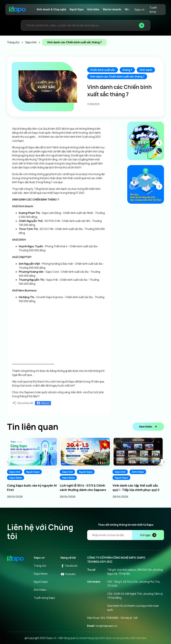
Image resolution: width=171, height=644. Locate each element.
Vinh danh (146, 70)
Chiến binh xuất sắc (103, 70)
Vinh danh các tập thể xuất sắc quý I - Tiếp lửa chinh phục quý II (136, 488)
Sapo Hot (15, 472)
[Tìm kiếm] (142, 25)
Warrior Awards (112, 9)
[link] (29, 213)
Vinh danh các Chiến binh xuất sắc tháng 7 (117, 77)
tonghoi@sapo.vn (106, 626)
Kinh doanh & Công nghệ (51, 9)
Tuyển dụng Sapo (44, 598)
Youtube (68, 574)
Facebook (69, 566)
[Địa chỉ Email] (126, 535)
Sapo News (16, 478)
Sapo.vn (139, 10)
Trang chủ (40, 566)
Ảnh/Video (138, 472)
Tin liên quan (33, 427)
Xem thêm (148, 427)
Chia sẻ (43, 403)
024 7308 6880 (109, 618)
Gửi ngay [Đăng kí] (148, 535)
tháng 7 (127, 70)
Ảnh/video (93, 9)
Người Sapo (77, 9)
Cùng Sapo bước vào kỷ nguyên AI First (32, 488)
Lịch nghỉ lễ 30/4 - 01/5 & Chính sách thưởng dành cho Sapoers (83, 488)
